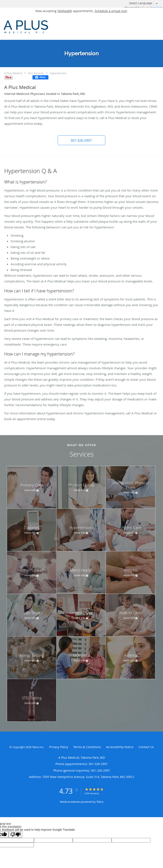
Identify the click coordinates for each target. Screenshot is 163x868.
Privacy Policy (59, 747)
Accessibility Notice (120, 747)
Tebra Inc (38, 747)
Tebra (100, 802)
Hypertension (58, 73)
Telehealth (65, 11)
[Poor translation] (15, 835)
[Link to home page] (68, 27)
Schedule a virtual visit (111, 11)
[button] (81, 140)
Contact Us (146, 747)
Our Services (36, 73)
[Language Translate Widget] (145, 3)
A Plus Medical (13, 73)
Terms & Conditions (87, 747)
